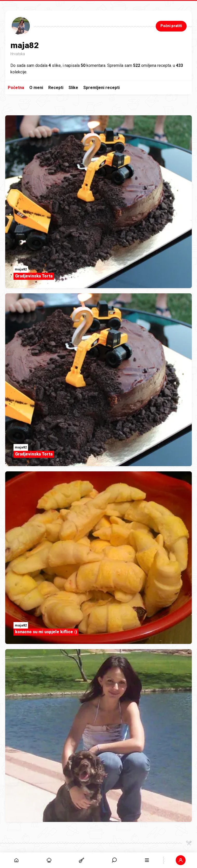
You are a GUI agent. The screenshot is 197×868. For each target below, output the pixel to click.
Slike (73, 88)
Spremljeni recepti (101, 88)
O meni (36, 88)
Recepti (56, 88)
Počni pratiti (171, 26)
